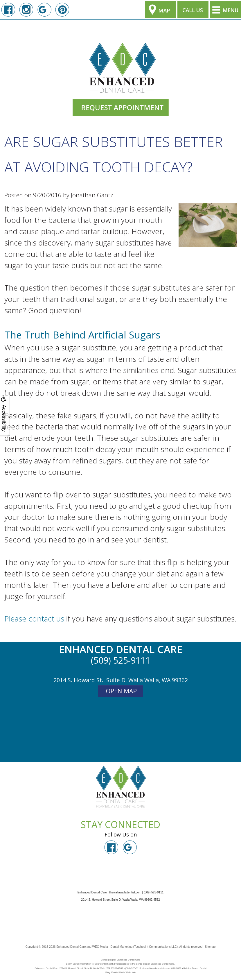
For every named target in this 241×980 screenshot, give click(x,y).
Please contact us (34, 619)
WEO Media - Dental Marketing (112, 947)
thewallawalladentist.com (125, 892)
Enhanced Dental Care (71, 947)
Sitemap (210, 947)
